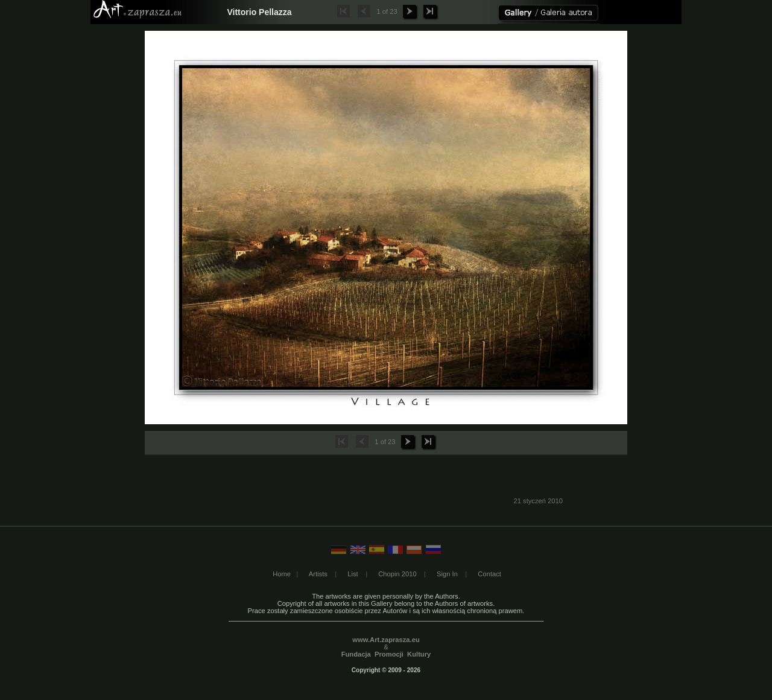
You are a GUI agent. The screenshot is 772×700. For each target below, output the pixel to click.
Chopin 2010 (397, 574)
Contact (489, 574)
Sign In (447, 574)
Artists (318, 574)
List (353, 574)
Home (282, 574)
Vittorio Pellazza (259, 12)
